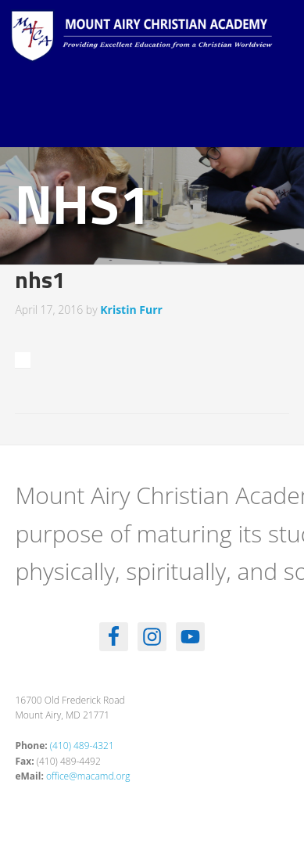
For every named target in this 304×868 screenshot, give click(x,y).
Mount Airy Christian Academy (156, 47)
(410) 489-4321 (82, 746)
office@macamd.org (88, 776)
